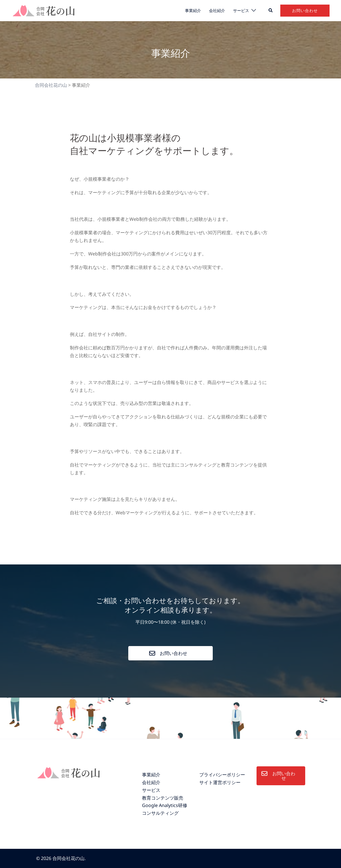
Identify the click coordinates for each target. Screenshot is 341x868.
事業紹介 (193, 10)
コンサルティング (160, 813)
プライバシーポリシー (222, 775)
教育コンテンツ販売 (163, 798)
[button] (271, 11)
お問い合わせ (305, 10)
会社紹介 (217, 10)
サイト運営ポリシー (220, 782)
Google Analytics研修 (165, 805)
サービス (241, 10)
